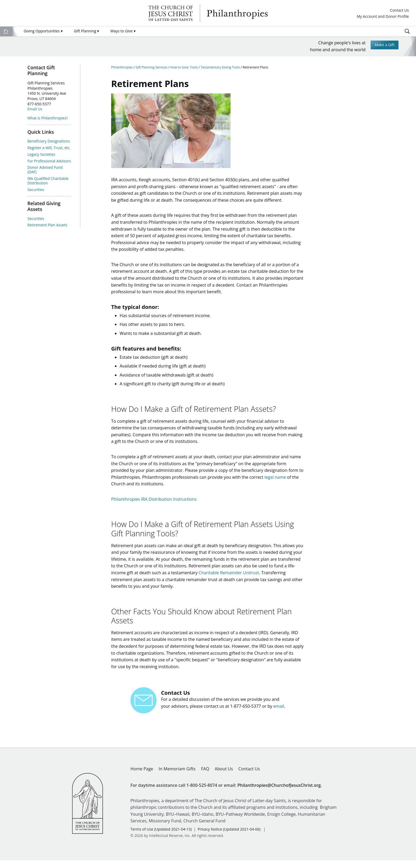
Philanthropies (208, 13)
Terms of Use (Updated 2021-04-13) (161, 837)
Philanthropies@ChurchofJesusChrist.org (279, 793)
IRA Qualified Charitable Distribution (48, 181)
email (279, 714)
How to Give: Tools (185, 67)
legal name (275, 481)
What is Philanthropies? (48, 118)
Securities (36, 190)
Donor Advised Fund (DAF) (45, 170)
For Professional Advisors (49, 161)
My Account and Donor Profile (383, 17)
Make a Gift (383, 46)
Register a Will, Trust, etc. (49, 148)
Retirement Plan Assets (47, 225)
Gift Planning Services (152, 67)
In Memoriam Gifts (177, 776)
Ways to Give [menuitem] (123, 31)
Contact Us (399, 10)
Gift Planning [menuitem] (86, 31)
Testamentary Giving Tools (221, 67)
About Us (224, 776)
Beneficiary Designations (49, 141)
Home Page (142, 776)
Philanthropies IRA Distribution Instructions (154, 503)
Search (407, 31)
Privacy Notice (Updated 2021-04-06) (229, 837)
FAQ (205, 776)
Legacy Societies (41, 154)
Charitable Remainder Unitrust (229, 578)
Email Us (35, 109)
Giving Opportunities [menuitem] (43, 31)
